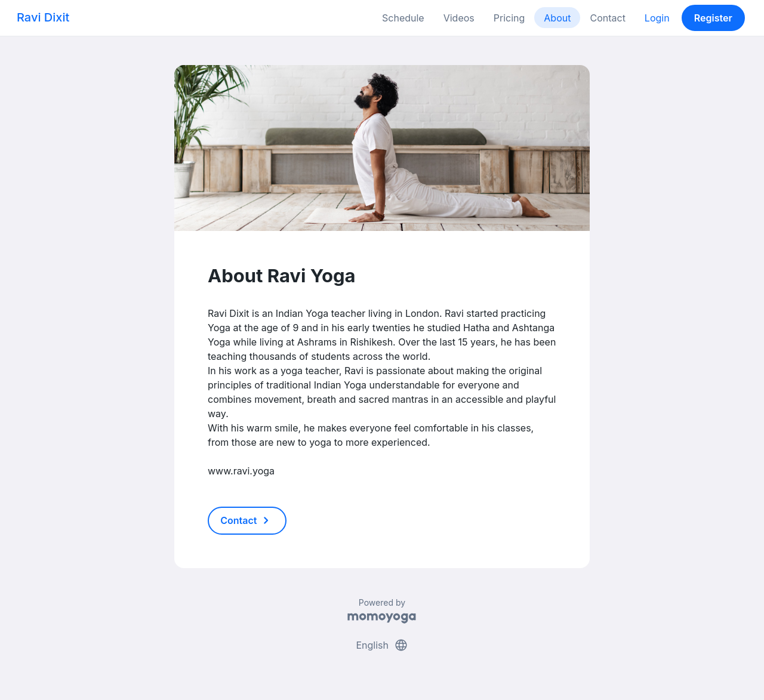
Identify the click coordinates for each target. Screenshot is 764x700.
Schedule (403, 18)
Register (713, 18)
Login (657, 18)
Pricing (509, 18)
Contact (607, 18)
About (557, 18)
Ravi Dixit (43, 17)
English (382, 645)
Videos (459, 18)
